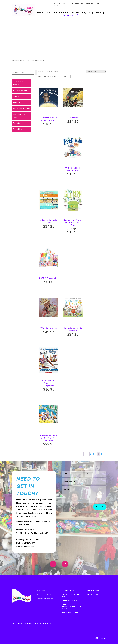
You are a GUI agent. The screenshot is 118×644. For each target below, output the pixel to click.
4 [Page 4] (96, 454)
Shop (91, 13)
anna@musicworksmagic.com (86, 3)
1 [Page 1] (88, 454)
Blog (84, 13)
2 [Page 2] (91, 454)
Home (40, 13)
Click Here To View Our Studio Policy (31, 624)
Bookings (100, 13)
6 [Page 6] (101, 454)
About (48, 13)
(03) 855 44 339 (60, 4)
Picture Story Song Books (26, 60)
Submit (100, 507)
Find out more (61, 13)
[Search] (36, 72)
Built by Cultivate (100, 638)
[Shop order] (96, 72)
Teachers (75, 13)
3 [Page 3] (93, 454)
